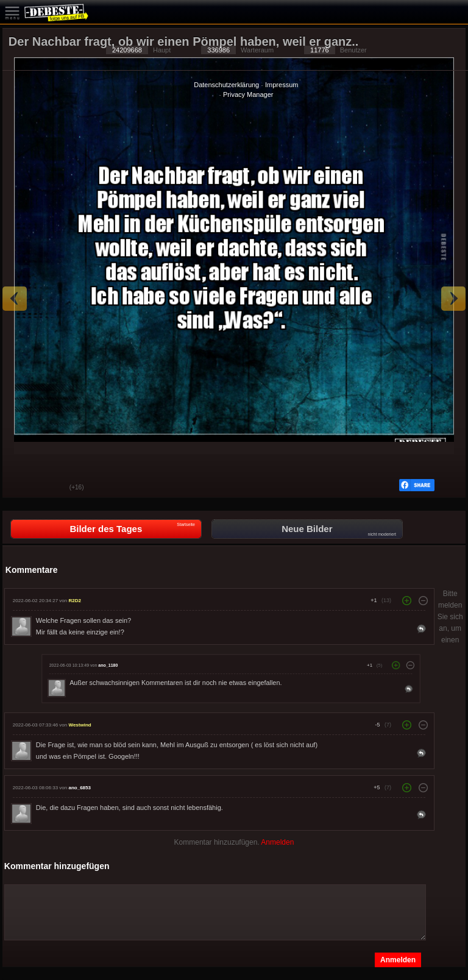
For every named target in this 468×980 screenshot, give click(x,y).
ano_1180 (108, 665)
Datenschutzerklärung (226, 85)
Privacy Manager (248, 94)
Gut (21, 488)
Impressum (282, 85)
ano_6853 (79, 788)
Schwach (51, 488)
